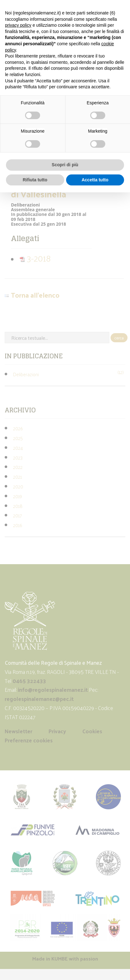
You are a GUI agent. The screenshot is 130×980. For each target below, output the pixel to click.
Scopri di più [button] (65, 165)
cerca (119, 338)
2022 (18, 467)
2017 (18, 515)
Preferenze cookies (29, 740)
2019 (18, 496)
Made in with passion (65, 958)
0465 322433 (29, 681)
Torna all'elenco (35, 295)
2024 (18, 448)
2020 (18, 486)
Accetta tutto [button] (95, 180)
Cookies (92, 731)
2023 (18, 457)
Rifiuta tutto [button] (35, 180)
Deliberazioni (26, 374)
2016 (18, 525)
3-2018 (35, 258)
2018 (18, 506)
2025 (18, 438)
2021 (18, 477)
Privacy (57, 731)
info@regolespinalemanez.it (53, 690)
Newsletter (18, 731)
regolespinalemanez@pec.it (40, 699)
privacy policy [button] (18, 25)
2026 (18, 428)
